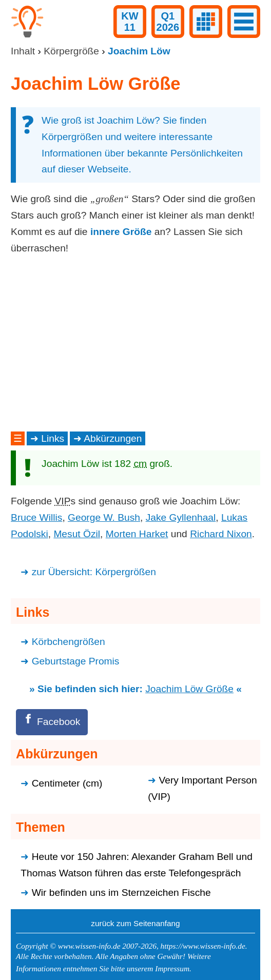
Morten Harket (137, 534)
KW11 (130, 22)
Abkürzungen (113, 438)
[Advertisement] (135, 343)
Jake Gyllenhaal (181, 517)
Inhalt (23, 51)
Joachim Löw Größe (189, 689)
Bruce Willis (36, 517)
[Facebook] (52, 722)
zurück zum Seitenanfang (135, 923)
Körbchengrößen (69, 642)
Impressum (172, 968)
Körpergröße (71, 51)
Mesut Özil (77, 534)
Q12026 (168, 22)
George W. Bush (104, 517)
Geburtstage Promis (76, 661)
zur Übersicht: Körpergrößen (94, 572)
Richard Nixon (221, 534)
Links (53, 438)
